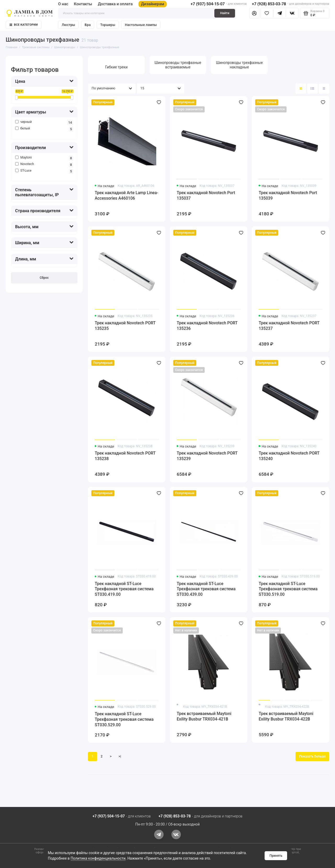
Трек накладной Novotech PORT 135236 (207, 326)
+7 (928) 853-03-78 (269, 4)
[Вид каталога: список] (312, 89)
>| (120, 756)
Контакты (83, 4)
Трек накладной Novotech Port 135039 (288, 195)
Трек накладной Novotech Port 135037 (206, 195)
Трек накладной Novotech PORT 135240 (289, 456)
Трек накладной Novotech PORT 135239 (207, 456)
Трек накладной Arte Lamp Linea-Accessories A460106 (127, 195)
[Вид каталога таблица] (324, 89)
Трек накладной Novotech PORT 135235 (125, 326)
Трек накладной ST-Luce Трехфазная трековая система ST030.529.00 (124, 719)
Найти (225, 13)
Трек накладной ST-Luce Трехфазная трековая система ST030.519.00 (288, 589)
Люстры (68, 25)
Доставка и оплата (115, 4)
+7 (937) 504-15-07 (208, 4)
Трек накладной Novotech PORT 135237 (289, 326)
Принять (276, 856)
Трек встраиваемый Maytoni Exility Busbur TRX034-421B (204, 716)
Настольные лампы (141, 25)
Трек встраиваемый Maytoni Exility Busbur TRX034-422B (286, 716)
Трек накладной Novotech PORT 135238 (125, 456)
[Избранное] (267, 13)
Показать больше (312, 756)
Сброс (44, 278)
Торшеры (108, 25)
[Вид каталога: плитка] (301, 89)
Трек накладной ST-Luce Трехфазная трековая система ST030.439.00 (206, 589)
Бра (88, 25)
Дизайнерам (153, 4)
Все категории (24, 25)
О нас (63, 4)
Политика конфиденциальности (98, 858)
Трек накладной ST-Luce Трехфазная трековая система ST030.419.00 (124, 589)
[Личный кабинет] (254, 13)
